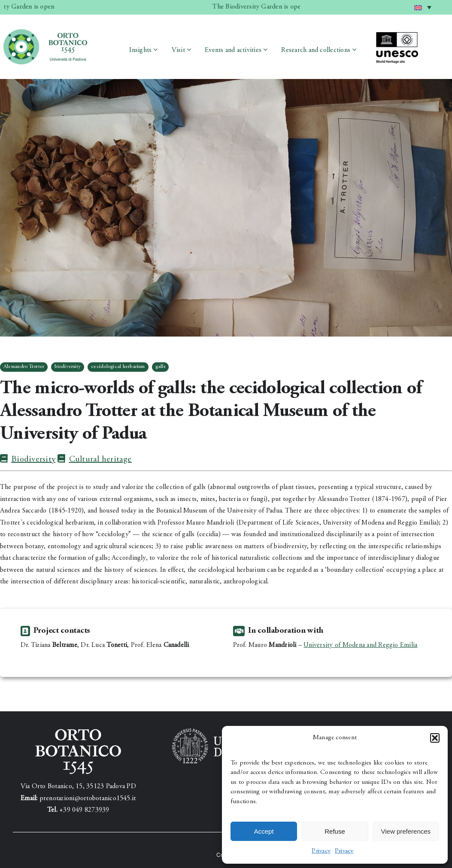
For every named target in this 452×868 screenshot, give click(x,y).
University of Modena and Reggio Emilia (360, 645)
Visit (178, 50)
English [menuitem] (425, 4)
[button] (435, 738)
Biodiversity (28, 460)
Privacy (321, 851)
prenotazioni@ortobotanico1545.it (88, 798)
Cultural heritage (94, 460)
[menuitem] (423, 7)
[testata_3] (45, 33)
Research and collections (316, 50)
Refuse (335, 831)
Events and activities (233, 50)
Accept (264, 831)
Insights (140, 50)
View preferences (406, 831)
